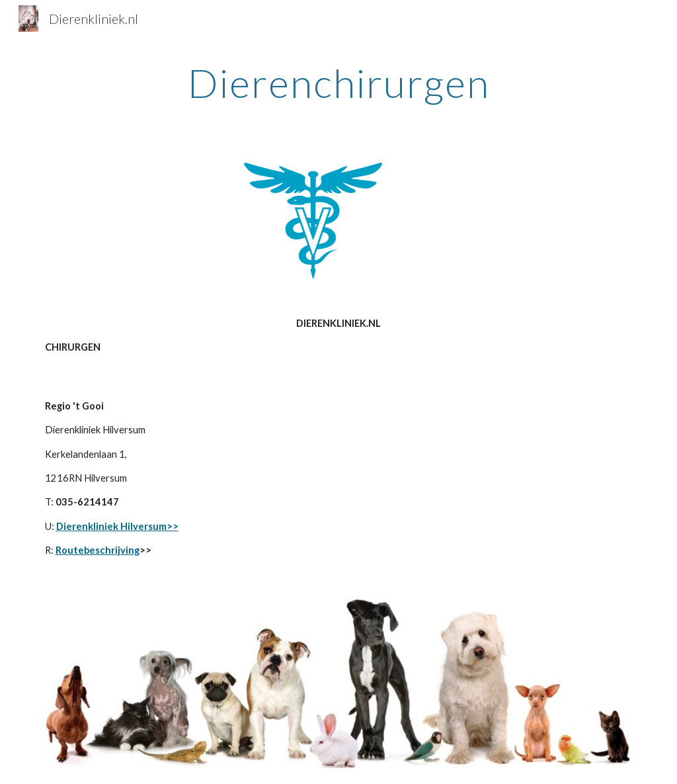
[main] (339, 83)
